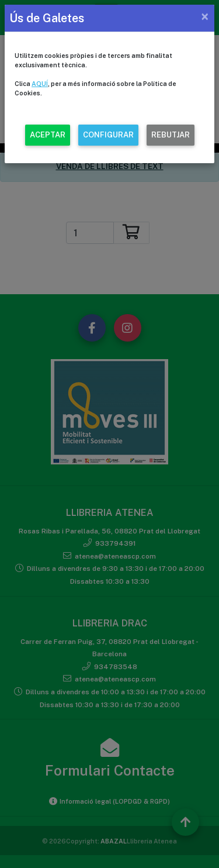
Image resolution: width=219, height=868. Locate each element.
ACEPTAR (48, 135)
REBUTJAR (171, 135)
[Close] (205, 16)
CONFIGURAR (108, 135)
